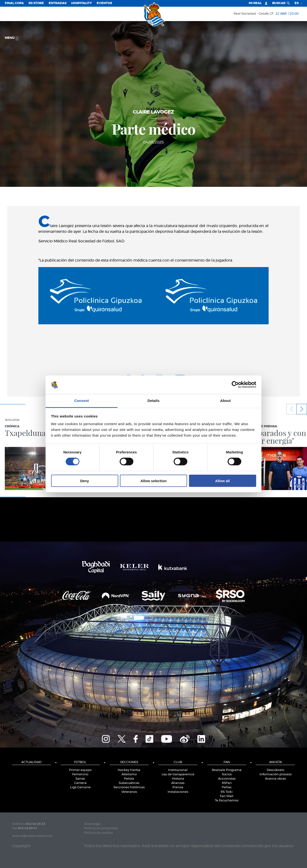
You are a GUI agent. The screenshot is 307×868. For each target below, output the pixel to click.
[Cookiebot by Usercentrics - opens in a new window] (235, 385)
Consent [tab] (82, 401)
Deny (85, 481)
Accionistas (227, 779)
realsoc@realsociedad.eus (32, 836)
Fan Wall (227, 796)
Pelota (129, 779)
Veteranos (129, 792)
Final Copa (14, 3)
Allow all (222, 481)
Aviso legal (92, 824)
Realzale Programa (227, 770)
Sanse (80, 779)
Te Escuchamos (227, 801)
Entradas (58, 3)
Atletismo (129, 774)
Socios (227, 774)
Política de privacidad (101, 828)
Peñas (227, 787)
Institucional (178, 770)
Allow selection (153, 481)
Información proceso (276, 774)
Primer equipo (80, 770)
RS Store (36, 3)
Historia (178, 779)
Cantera (80, 783)
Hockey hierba (129, 770)
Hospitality (82, 3)
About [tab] (225, 401)
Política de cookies (98, 833)
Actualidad (31, 762)
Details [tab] (153, 401)
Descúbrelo (275, 770)
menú (12, 38)
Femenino (80, 774)
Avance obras (275, 779)
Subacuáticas (129, 783)
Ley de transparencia (178, 774)
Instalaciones (178, 792)
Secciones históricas (129, 787)
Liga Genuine (80, 787)
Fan (227, 762)
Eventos (104, 3)
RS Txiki (227, 792)
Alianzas (178, 783)
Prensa (178, 787)
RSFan (227, 783)
